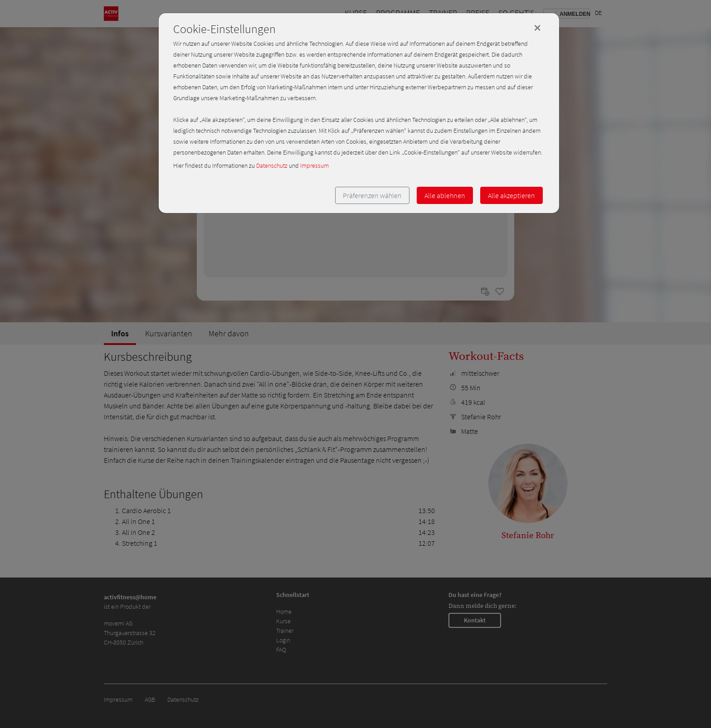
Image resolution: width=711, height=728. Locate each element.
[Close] (537, 28)
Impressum (314, 165)
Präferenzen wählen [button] (372, 195)
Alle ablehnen (445, 195)
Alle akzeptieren (511, 195)
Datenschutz (272, 165)
